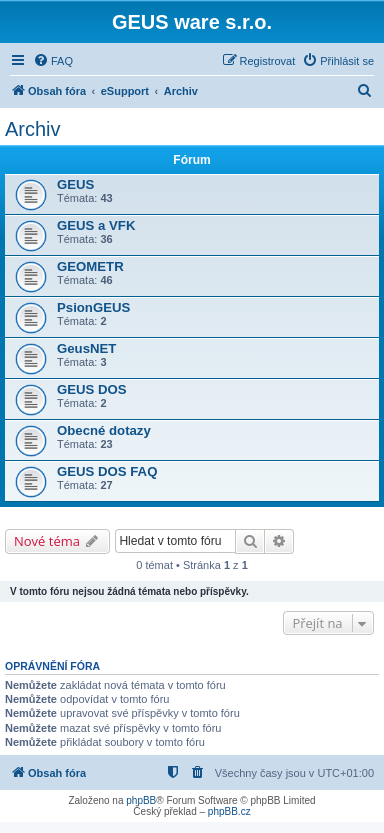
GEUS (75, 184)
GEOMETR (90, 266)
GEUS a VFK (96, 225)
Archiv (33, 129)
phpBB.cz (229, 811)
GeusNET (86, 348)
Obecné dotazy (104, 430)
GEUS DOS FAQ (107, 471)
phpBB (141, 800)
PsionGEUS (93, 307)
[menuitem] (53, 61)
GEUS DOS (92, 389)
